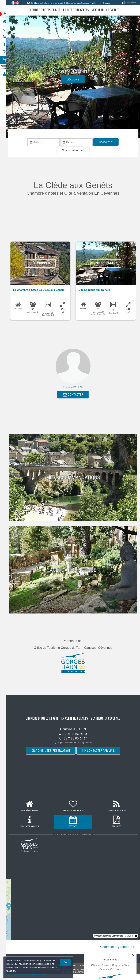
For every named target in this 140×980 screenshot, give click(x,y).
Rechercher (108, 142)
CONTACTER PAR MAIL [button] (100, 751)
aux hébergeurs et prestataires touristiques (71, 971)
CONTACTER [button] (75, 395)
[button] (75, 151)
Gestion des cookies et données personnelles (27, 974)
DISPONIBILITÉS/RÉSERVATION (52, 751)
